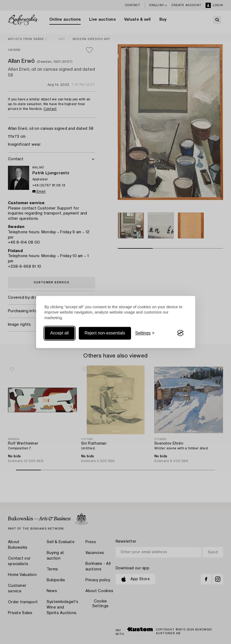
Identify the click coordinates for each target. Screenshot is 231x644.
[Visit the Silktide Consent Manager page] (180, 333)
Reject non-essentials (105, 333)
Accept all (60, 333)
